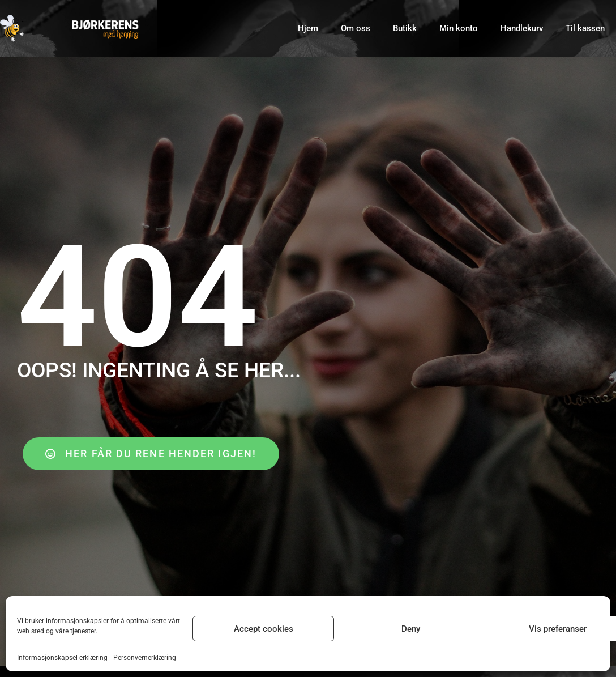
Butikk (405, 28)
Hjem (308, 28)
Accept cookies (264, 629)
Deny (411, 629)
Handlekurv (522, 28)
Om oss (356, 28)
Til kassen (585, 28)
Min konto (459, 28)
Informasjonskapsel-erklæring (62, 658)
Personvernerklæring (145, 658)
